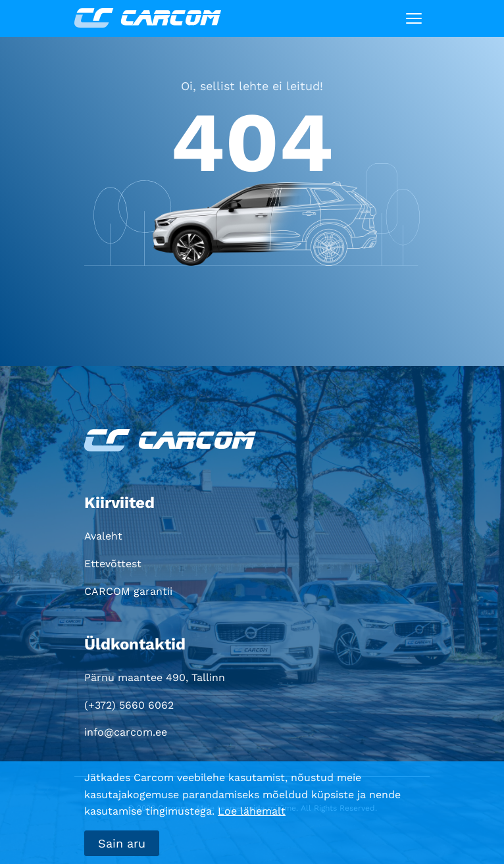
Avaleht (103, 536)
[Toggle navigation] (414, 18)
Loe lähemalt (252, 811)
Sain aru (122, 843)
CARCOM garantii (128, 591)
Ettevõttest (113, 564)
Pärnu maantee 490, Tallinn (155, 677)
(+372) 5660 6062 (129, 705)
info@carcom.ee (126, 732)
